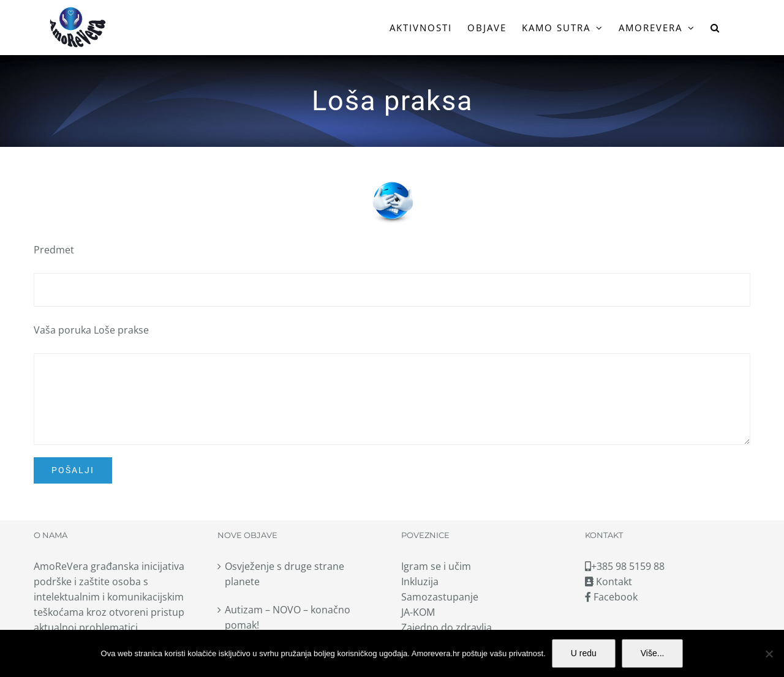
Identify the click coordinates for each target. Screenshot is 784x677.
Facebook (611, 597)
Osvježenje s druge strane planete (285, 574)
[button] (715, 28)
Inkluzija (420, 582)
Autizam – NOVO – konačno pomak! (288, 617)
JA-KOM (418, 612)
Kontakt (609, 582)
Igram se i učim (436, 566)
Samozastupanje (440, 597)
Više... (653, 653)
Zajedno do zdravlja (447, 627)
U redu (584, 653)
